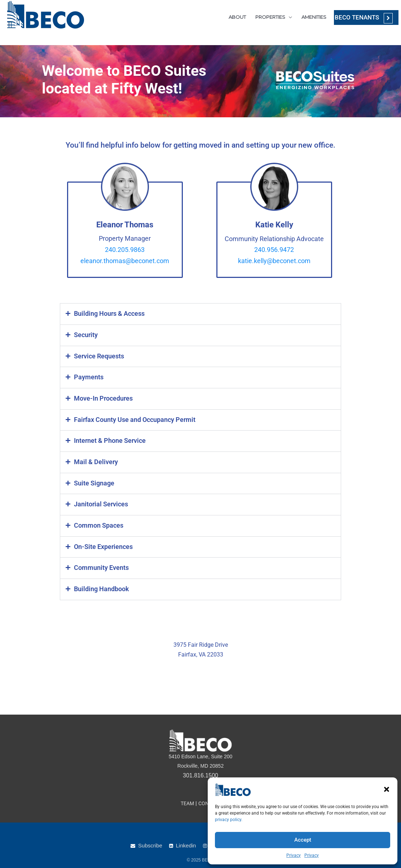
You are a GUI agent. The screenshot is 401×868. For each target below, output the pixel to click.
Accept (303, 840)
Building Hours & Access (108, 314)
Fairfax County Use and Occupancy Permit (132, 418)
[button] (387, 789)
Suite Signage (93, 481)
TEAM (186, 803)
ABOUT (232, 16)
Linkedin (186, 845)
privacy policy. (229, 820)
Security (85, 335)
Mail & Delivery (94, 460)
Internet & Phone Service (108, 439)
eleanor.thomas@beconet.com (125, 261)
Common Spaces (98, 523)
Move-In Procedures (102, 397)
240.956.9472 (274, 250)
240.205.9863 (125, 250)
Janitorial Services (99, 502)
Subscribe (150, 845)
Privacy (294, 855)
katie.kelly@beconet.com (274, 261)
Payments (88, 376)
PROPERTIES (265, 16)
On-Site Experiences (102, 544)
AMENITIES (309, 16)
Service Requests (98, 356)
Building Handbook (100, 586)
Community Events (100, 565)
